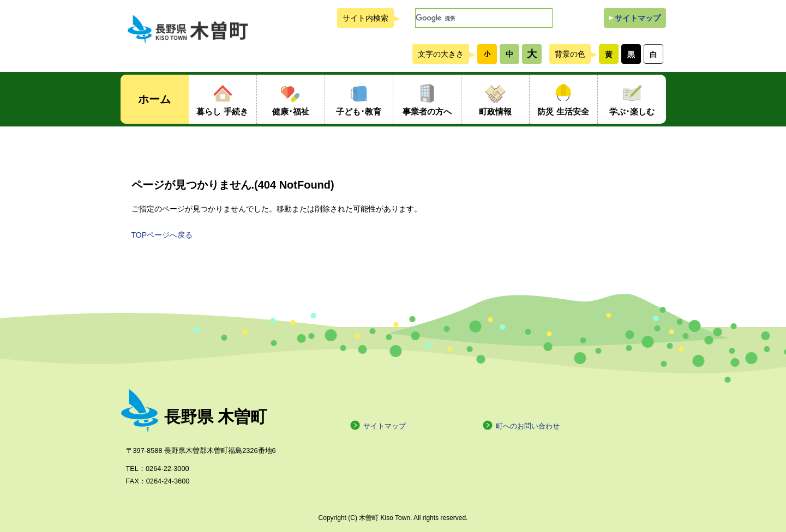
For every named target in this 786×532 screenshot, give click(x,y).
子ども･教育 (359, 111)
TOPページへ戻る (162, 235)
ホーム (154, 99)
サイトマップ (638, 18)
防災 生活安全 (563, 111)
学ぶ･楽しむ (632, 111)
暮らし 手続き (222, 111)
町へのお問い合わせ (521, 426)
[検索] (484, 18)
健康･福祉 (291, 111)
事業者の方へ (427, 111)
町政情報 (495, 111)
